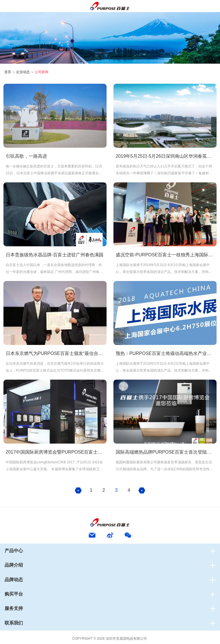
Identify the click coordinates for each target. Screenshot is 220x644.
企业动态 (23, 72)
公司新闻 (42, 72)
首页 (8, 72)
